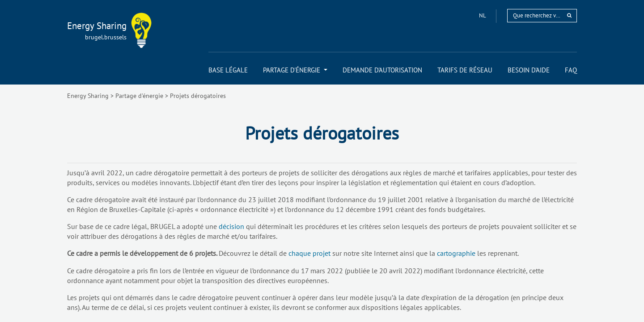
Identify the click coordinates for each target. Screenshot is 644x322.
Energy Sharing (88, 96)
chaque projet (309, 253)
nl (483, 15)
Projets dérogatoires (198, 96)
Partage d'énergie (139, 96)
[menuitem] (228, 70)
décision (231, 226)
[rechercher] (569, 15)
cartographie (457, 253)
